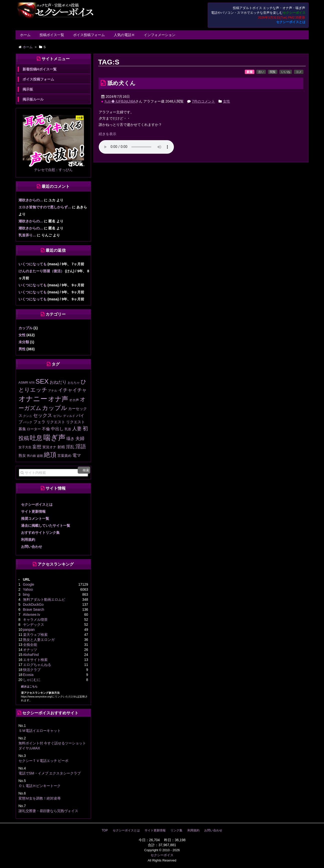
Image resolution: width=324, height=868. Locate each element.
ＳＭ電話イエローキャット (40, 731)
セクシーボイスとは (291, 22)
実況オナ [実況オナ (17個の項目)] (49, 447)
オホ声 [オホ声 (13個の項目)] (74, 400)
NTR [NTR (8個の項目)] (32, 383)
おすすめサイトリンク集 (40, 533)
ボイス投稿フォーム (89, 35)
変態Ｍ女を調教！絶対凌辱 (40, 798)
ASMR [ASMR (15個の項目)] (23, 382)
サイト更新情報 (33, 511)
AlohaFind (31, 655)
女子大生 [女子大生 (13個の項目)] (25, 447)
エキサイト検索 (35, 660)
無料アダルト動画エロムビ (44, 599)
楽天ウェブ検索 (35, 635)
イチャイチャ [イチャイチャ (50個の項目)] (72, 390)
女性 (227, 101)
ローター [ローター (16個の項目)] (34, 429)
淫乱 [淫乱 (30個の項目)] (70, 447)
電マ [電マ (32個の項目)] (77, 455)
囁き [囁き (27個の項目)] (70, 439)
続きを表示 (107, 134)
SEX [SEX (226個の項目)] (42, 381)
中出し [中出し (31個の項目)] (57, 429)
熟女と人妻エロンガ (39, 640)
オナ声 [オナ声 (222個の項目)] (58, 399)
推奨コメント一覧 (35, 518)
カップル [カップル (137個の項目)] (55, 408)
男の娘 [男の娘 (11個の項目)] (31, 456)
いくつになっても (33, 264)
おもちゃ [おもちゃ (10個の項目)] (74, 382)
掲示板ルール (33, 99)
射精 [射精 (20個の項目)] (61, 447)
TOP (105, 830)
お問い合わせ (32, 547)
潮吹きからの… (31, 200)
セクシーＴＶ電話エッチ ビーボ (44, 761)
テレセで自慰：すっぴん (53, 170)
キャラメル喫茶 (35, 620)
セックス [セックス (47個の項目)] (43, 415)
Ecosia (28, 675)
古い (261, 72)
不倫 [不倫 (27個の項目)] (46, 429)
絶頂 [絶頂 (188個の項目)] (50, 455)
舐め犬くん (121, 83)
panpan (29, 630)
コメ (299, 72)
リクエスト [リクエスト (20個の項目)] (56, 422)
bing (26, 594)
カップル (26, 328)
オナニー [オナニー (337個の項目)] (33, 399)
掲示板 (28, 89)
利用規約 (28, 540)
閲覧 (273, 72)
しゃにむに (32, 680)
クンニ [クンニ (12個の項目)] (28, 416)
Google (29, 584)
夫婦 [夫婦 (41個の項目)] (80, 439)
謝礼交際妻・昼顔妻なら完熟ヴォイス (48, 811)
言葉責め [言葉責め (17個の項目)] (64, 456)
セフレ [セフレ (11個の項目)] (58, 416)
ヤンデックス (34, 625)
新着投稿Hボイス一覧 (40, 69)
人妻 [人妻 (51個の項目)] (77, 429)
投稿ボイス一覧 (52, 35)
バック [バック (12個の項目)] (28, 422)
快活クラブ (32, 670)
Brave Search (34, 610)
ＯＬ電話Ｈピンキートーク (40, 786)
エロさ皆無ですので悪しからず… (45, 207)
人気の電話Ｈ (124, 35)
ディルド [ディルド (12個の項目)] (69, 416)
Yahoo (28, 589)
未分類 (24, 342)
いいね (286, 72)
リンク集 (176, 830)
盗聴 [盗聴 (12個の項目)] (40, 456)
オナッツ (30, 650)
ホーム (25, 35)
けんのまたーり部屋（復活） (41, 271)
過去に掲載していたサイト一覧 (46, 526)
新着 (250, 72)
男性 (22, 349)
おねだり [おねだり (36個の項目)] (58, 382)
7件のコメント (203, 101)
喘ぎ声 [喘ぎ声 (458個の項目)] (54, 437)
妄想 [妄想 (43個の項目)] (37, 447)
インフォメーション (160, 35)
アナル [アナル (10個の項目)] (53, 390)
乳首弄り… (27, 235)
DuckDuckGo (33, 604)
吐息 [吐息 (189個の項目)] (36, 438)
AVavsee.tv (32, 615)
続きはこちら (29, 686)
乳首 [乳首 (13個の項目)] (68, 429)
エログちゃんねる (37, 665)
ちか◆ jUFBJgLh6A (120, 101)
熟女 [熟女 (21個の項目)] (22, 455)
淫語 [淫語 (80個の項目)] (81, 446)
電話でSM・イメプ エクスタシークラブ (50, 773)
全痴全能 (30, 645)
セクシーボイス (162, 855)
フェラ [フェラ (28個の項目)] (39, 422)
